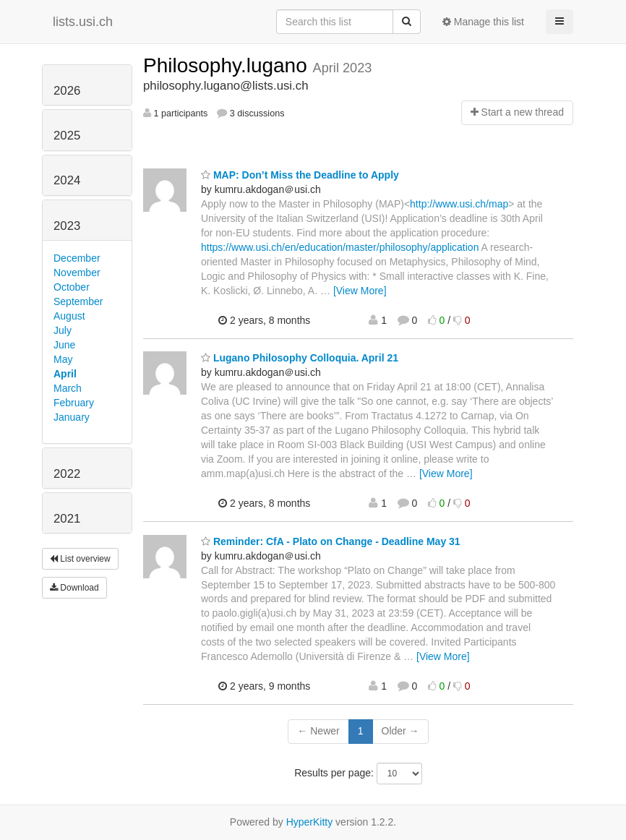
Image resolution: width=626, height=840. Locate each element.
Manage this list (483, 22)
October (72, 287)
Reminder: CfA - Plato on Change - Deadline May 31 (331, 541)
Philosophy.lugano (228, 65)
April (65, 374)
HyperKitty (310, 822)
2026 (67, 91)
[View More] (360, 291)
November (77, 273)
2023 (67, 226)
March (68, 388)
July (63, 330)
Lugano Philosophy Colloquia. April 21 (300, 358)
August (69, 316)
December (77, 258)
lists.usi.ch (83, 22)
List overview (80, 559)
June (64, 345)
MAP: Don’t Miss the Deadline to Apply (300, 175)
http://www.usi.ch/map (459, 204)
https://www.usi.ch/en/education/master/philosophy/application (340, 247)
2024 (67, 180)
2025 (67, 136)
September (78, 301)
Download (74, 588)
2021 (67, 519)
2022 (67, 474)
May (63, 359)
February (74, 403)
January (72, 417)
